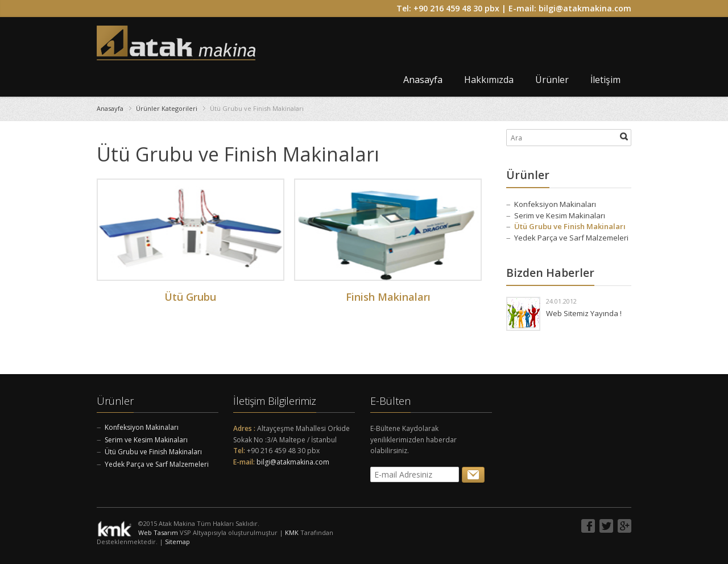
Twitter (606, 526)
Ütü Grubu (190, 297)
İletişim (605, 80)
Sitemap (177, 542)
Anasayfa (423, 80)
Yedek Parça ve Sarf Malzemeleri (571, 238)
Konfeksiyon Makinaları (555, 204)
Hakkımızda (489, 80)
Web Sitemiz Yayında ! (584, 313)
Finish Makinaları (388, 297)
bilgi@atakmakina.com (585, 8)
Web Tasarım (158, 532)
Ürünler (552, 80)
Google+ (624, 526)
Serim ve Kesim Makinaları (560, 215)
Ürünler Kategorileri (167, 108)
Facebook (588, 526)
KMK (292, 532)
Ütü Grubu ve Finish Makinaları (570, 226)
